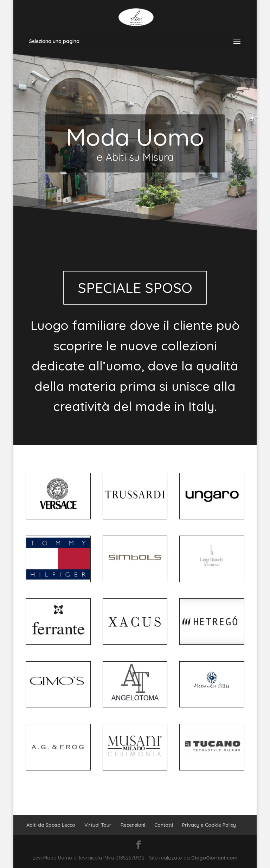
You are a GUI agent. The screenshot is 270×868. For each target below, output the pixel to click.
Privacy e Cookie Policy (209, 825)
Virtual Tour (98, 825)
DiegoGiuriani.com (214, 858)
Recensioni (133, 825)
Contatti (164, 825)
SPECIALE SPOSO (135, 288)
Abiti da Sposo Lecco (51, 825)
